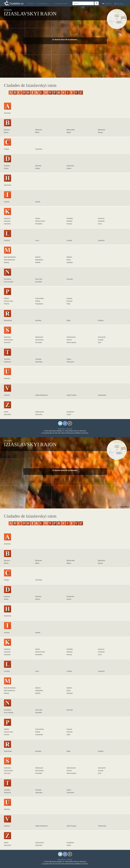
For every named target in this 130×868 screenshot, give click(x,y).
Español (107, 4)
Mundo (119, 4)
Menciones (61, 429)
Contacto (69, 429)
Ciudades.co (16, 3)
